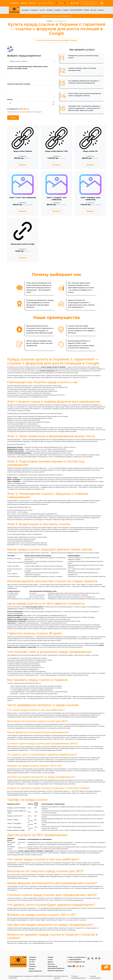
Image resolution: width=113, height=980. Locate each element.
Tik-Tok (42, 10)
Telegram (34, 10)
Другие (101, 10)
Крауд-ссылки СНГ (90, 151)
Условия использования (95, 977)
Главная (50, 21)
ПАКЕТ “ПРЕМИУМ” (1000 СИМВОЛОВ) (90, 199)
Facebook (58, 10)
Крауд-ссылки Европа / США (56, 151)
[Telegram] (77, 3)
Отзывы (66, 10)
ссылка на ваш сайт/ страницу (19, 84)
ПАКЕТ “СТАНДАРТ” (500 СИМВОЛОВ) (56, 199)
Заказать (13, 118)
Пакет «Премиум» (14, 829)
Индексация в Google (16, 832)
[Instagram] (99, 958)
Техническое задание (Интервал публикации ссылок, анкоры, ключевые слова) (28, 67)
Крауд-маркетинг (77, 10)
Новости (24, 3)
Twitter (93, 10)
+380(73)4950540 (46, 3)
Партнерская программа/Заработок (57, 16)
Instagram (26, 10)
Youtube (50, 10)
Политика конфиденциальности (79, 977)
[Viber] (74, 3)
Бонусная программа (56, 971)
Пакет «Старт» (13, 822)
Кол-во (10, 99)
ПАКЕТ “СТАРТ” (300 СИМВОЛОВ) (23, 198)
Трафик (86, 10)
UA (59, 3)
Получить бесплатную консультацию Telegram (57, 40)
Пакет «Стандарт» (14, 826)
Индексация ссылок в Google (23, 246)
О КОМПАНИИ (14, 3)
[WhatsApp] (72, 3)
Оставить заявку (89, 3)
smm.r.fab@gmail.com (76, 962)
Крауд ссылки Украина (23, 151)
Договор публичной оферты (61, 977)
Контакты (32, 3)
